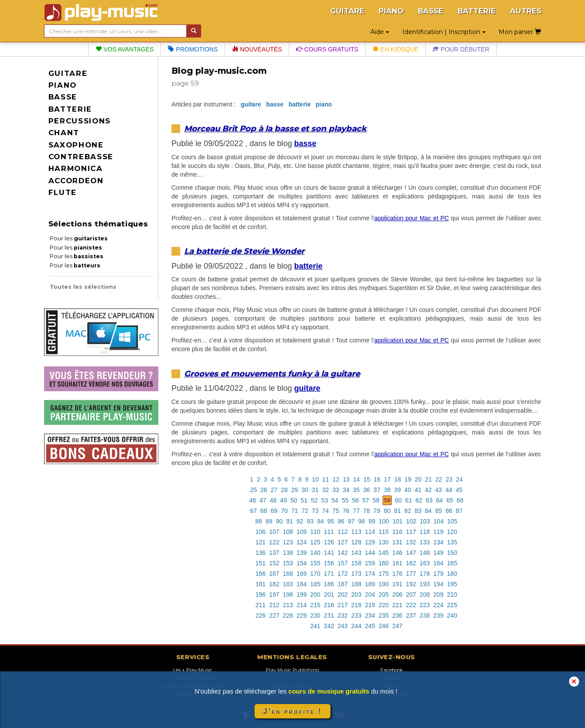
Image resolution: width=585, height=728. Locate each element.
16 (377, 479)
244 (356, 626)
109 (302, 532)
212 (274, 605)
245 (370, 626)
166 (261, 574)
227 (274, 615)
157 (343, 563)
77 (356, 511)
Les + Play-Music (193, 670)
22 (439, 479)
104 (439, 521)
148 (425, 553)
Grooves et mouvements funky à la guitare (272, 374)
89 (269, 521)
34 (346, 490)
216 (329, 605)
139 (302, 553)
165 (452, 563)
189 (370, 584)
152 (274, 563)
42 (428, 490)
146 (397, 553)
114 (370, 532)
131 (397, 542)
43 (439, 490)
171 (329, 574)
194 (438, 584)
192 (411, 584)
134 (438, 542)
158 (356, 563)
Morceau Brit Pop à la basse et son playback (275, 128)
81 (397, 511)
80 (387, 511)
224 (438, 605)
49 (284, 500)
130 (384, 542)
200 (315, 595)
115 (384, 532)
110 (315, 532)
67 (253, 511)
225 (452, 605)
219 (370, 605)
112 (343, 532)
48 (273, 500)
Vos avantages (125, 49)
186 (329, 584)
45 (459, 490)
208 (425, 595)
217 (343, 605)
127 (343, 542)
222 (411, 605)
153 (288, 563)
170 (315, 574)
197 (274, 595)
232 (343, 615)
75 (336, 511)
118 (425, 532)
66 (460, 500)
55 (345, 500)
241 (315, 626)
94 (321, 521)
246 (384, 626)
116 (397, 532)
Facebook (392, 670)
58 (376, 500)
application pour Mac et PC (412, 218)
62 (419, 500)
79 (377, 511)
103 (425, 521)
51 (304, 500)
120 (452, 532)
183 (288, 584)
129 (370, 542)
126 (329, 542)
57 (366, 500)
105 (452, 521)
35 (356, 490)
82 (408, 511)
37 (377, 490)
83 (418, 511)
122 (274, 542)
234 (370, 615)
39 (397, 490)
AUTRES (526, 11)
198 (288, 595)
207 (411, 595)
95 (331, 521)
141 (329, 553)
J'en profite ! (292, 711)
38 (387, 490)
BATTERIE (477, 11)
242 (329, 626)
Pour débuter (461, 49)
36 (367, 490)
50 (294, 500)
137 (274, 553)
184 (302, 584)
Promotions (193, 49)
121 (261, 542)
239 (438, 615)
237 (411, 615)
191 (397, 584)
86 (449, 511)
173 (356, 574)
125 (315, 542)
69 (274, 511)
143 (356, 553)
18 (398, 479)
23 (449, 479)
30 (305, 490)
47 (263, 500)
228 (288, 615)
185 (315, 584)
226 (261, 615)
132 (411, 542)
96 (341, 521)
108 (288, 532)
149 (438, 553)
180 (452, 574)
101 (398, 521)
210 (452, 595)
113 (356, 532)
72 (305, 511)
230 (315, 615)
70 (284, 511)
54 (335, 500)
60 (398, 500)
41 (418, 490)
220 (384, 605)
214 (302, 605)
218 (356, 605)
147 (411, 553)
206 (397, 595)
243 (343, 626)
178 (425, 574)
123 (288, 542)
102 (411, 521)
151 (261, 563)
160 (384, 563)
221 (397, 605)
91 (290, 521)
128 (356, 542)
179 (438, 574)
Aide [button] (380, 32)
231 (329, 615)
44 (449, 490)
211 (261, 605)
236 (397, 615)
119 (438, 532)
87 (459, 511)
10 (315, 479)
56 (356, 500)
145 (384, 553)
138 (288, 553)
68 (264, 511)
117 (411, 532)
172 (343, 574)
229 (302, 615)
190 (384, 584)
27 (274, 490)
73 (315, 511)
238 (425, 615)
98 (362, 521)
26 (264, 490)
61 (409, 500)
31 (315, 490)
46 (253, 500)
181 (261, 584)
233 (356, 615)
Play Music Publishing (292, 670)
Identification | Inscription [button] (444, 32)
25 (253, 490)
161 (397, 563)
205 (384, 595)
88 (259, 521)
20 (418, 479)
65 (450, 500)
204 (370, 595)
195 (452, 584)
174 (370, 574)
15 (367, 479)
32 (325, 490)
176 (397, 574)
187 (343, 584)
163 (425, 563)
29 (294, 490)
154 (302, 563)
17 (387, 479)
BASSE (431, 11)
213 (288, 605)
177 (411, 574)
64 (440, 500)
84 (428, 511)
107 (274, 532)
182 (274, 584)
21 (428, 479)
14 (356, 479)
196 (261, 595)
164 (438, 563)
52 (315, 500)
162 (411, 563)
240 (452, 615)
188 (356, 584)
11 (326, 479)
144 (370, 553)
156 (329, 563)
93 (310, 521)
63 (429, 500)
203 (356, 595)
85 (439, 511)
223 (425, 605)
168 (288, 574)
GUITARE (347, 11)
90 (279, 521)
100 (384, 521)
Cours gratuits (327, 49)
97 (351, 521)
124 (302, 542)
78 (367, 511)
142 (343, 553)
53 (325, 500)
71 (294, 511)
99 (372, 521)
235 (384, 615)
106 (261, 532)
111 (329, 532)
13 (346, 479)
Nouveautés (257, 49)
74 (325, 511)
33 (336, 490)
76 (346, 511)
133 (425, 542)
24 (459, 479)
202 (343, 595)
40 (408, 490)
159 (370, 563)
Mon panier (520, 32)
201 (329, 595)
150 (452, 553)
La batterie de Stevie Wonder (244, 251)
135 (452, 542)
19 (408, 479)
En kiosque (395, 49)
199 (302, 595)
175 (384, 574)
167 (274, 574)
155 (315, 563)
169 (302, 574)
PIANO (391, 11)
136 (261, 553)
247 (397, 626)
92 (300, 521)
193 (425, 584)
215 (315, 605)
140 (315, 553)
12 (336, 479)
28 (284, 490)
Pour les (79, 238)
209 (438, 595)
